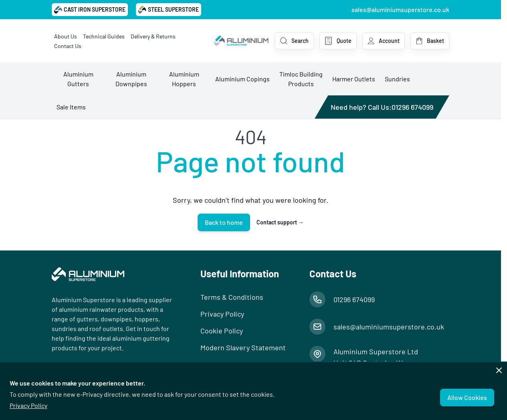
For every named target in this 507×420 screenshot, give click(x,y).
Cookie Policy (222, 331)
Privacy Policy (28, 405)
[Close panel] (499, 370)
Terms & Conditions (232, 297)
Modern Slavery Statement (243, 347)
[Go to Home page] (241, 41)
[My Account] (384, 41)
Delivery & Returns (153, 36)
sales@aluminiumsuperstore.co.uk (400, 9)
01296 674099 (412, 107)
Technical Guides (104, 36)
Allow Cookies (467, 397)
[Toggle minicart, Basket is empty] (430, 41)
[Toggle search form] (294, 41)
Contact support (280, 222)
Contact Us (68, 46)
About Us (66, 36)
